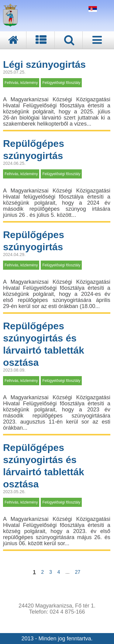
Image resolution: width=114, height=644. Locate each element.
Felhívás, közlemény (21, 83)
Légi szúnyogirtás (44, 64)
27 (78, 572)
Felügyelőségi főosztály (61, 83)
